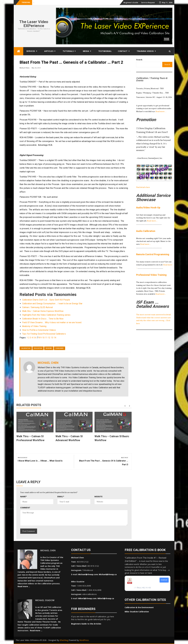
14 (55, 338)
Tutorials (68, 51)
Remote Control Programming (153, 254)
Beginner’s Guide (131, 2)
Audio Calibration (146, 231)
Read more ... (152, 221)
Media (86, 51)
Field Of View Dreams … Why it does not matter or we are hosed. (52, 322)
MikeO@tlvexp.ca (106, 598)
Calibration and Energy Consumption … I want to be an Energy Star (52, 304)
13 (52, 338)
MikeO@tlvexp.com (87, 598)
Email (61, 497)
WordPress (84, 640)
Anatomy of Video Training (34, 326)
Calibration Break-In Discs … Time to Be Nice (43, 319)
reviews (49, 348)
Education (38, 348)
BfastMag (64, 640)
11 (46, 338)
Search (139, 60)
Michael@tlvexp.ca (108, 574)
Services (31, 51)
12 (49, 338)
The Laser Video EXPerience (34, 24)
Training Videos (145, 51)
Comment (25, 508)
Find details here (143, 187)
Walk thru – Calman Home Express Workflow (43, 311)
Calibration (26, 348)
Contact (123, 51)
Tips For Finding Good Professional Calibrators (44, 334)
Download (164, 580)
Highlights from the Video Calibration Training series (46, 315)
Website (98, 497)
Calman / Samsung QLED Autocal (37, 307)
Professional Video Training (151, 275)
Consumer (60, 348)
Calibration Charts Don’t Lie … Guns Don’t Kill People (46, 300)
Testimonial (105, 51)
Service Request (148, 2)
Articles (49, 51)
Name (24, 497)
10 (43, 338)
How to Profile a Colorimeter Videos (39, 330)
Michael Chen (24, 68)
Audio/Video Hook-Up (148, 208)
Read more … (161, 111)
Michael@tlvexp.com (88, 574)
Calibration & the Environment (139, 607)
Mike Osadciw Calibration (137, 612)
